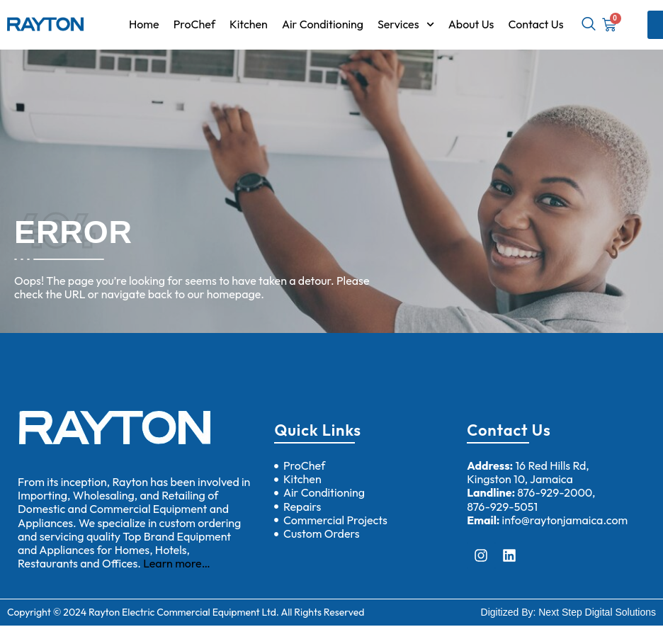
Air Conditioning (323, 24)
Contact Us (535, 24)
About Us (471, 24)
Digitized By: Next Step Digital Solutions (568, 612)
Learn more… (176, 563)
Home (144, 24)
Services (406, 24)
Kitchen (249, 24)
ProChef (194, 24)
